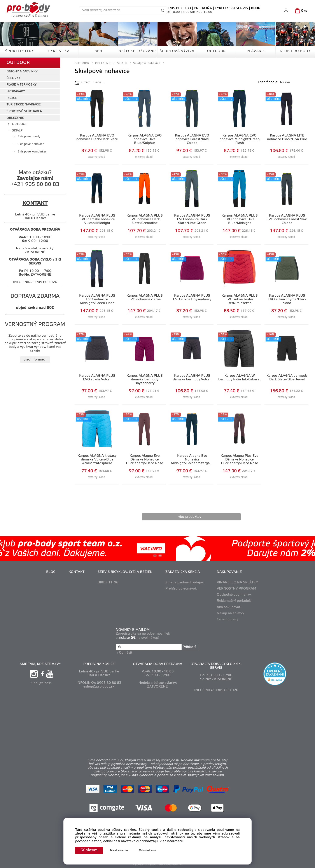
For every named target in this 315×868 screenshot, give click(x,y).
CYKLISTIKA (59, 51)
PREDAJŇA (203, 8)
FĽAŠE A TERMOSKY (22, 85)
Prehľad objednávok (181, 589)
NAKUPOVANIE (229, 572)
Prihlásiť (189, 647)
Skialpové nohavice (31, 144)
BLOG (51, 572)
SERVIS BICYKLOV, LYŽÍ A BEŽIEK (125, 572)
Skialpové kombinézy (32, 152)
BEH (98, 51)
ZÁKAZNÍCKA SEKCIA (183, 572)
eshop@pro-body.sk (99, 687)
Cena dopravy (227, 619)
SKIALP (17, 131)
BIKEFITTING (108, 583)
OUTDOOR (216, 51)
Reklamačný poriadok (234, 601)
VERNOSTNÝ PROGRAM (236, 589)
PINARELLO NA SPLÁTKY (237, 583)
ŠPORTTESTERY (20, 51)
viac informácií (35, 360)
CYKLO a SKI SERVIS (231, 8)
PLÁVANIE (256, 51)
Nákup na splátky (230, 613)
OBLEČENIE (15, 118)
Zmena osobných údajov (185, 583)
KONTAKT (77, 572)
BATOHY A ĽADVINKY (22, 72)
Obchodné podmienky (234, 595)
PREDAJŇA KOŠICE (99, 664)
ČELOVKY (13, 78)
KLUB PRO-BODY (295, 51)
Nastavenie (119, 850)
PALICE (12, 98)
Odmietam (147, 850)
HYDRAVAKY (16, 92)
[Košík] (300, 11)
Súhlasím (89, 850)
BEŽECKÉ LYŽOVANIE (138, 51)
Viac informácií (171, 841)
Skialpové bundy (29, 137)
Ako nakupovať (229, 607)
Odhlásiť (126, 653)
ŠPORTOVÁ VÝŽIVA (177, 51)
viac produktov (190, 517)
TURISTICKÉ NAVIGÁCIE (24, 105)
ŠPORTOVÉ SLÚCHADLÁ (24, 111)
